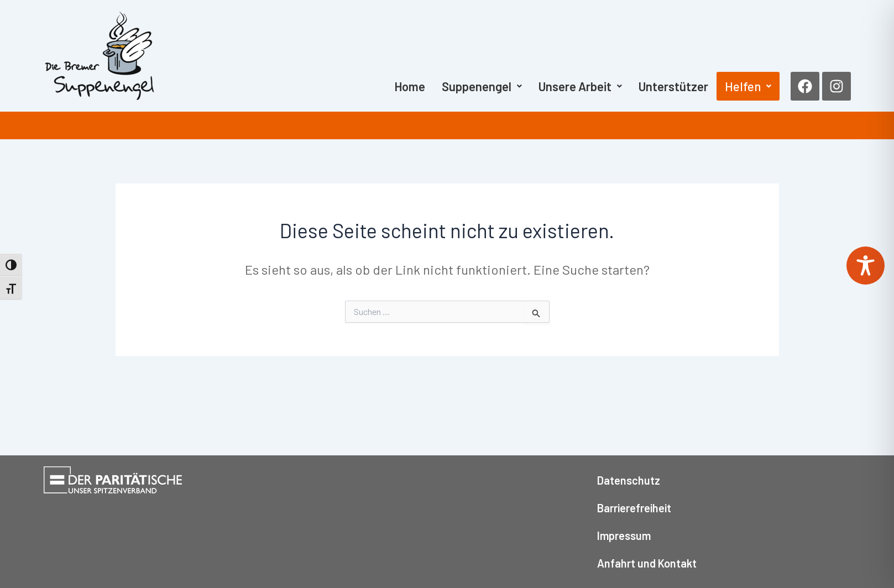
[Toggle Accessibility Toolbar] (866, 266)
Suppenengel (482, 86)
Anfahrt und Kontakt (647, 563)
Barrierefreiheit (634, 508)
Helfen (748, 86)
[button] (482, 86)
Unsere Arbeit (580, 86)
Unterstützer (673, 86)
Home (410, 86)
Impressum (624, 535)
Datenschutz (629, 480)
